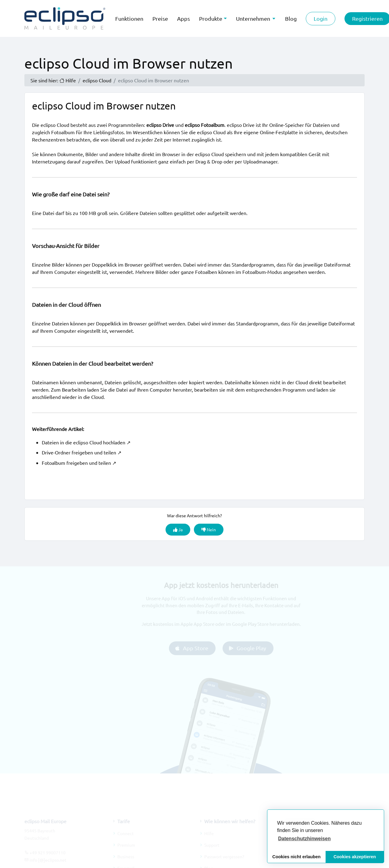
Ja (178, 529)
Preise (160, 18)
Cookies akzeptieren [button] (355, 857)
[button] (304, 839)
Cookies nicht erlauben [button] (296, 857)
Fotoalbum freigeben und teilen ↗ (79, 463)
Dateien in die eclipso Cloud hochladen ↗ (86, 442)
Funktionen (129, 18)
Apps (184, 18)
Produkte (211, 18)
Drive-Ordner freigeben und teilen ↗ (82, 452)
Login (321, 18)
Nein (209, 529)
